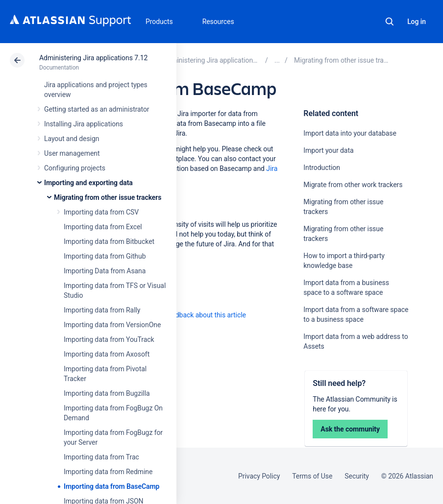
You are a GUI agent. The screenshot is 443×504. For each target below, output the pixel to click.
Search (390, 22)
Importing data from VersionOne (112, 325)
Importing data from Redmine (108, 472)
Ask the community (350, 429)
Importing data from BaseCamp (111, 486)
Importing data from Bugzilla (107, 393)
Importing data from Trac (101, 457)
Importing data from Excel (103, 227)
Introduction (322, 168)
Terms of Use (312, 476)
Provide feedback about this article (194, 315)
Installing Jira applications (84, 124)
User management (72, 153)
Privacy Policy (259, 476)
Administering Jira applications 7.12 (93, 58)
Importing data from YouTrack (109, 339)
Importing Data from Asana (105, 271)
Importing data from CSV (101, 212)
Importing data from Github (105, 256)
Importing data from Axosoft (107, 354)
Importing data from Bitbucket (109, 241)
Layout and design (72, 139)
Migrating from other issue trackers (108, 197)
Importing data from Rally (102, 310)
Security (357, 476)
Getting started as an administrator (97, 109)
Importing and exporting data (88, 183)
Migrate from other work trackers (353, 185)
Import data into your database (350, 133)
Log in (417, 22)
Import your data (328, 150)
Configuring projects (75, 168)
